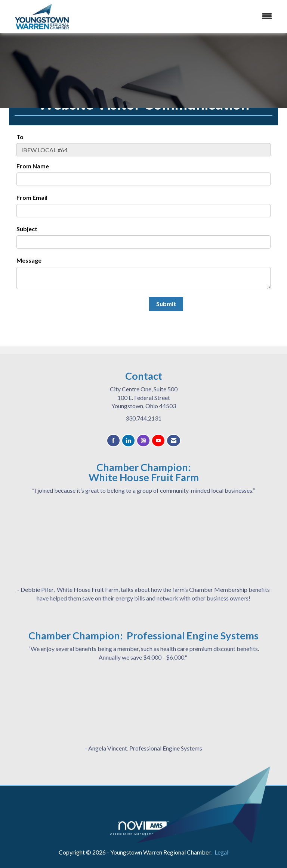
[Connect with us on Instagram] (143, 441)
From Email (32, 197)
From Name (33, 166)
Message (29, 260)
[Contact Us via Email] (174, 441)
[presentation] (73, 311)
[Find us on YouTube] (158, 441)
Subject (27, 229)
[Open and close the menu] (188, 16)
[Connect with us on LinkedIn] (128, 441)
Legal (221, 852)
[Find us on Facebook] (113, 441)
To (20, 137)
